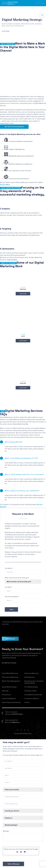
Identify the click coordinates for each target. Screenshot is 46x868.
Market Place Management (11, 681)
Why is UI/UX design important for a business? (24, 474)
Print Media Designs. (31, 687)
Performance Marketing (10, 677)
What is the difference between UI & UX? (21, 458)
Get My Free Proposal (9, 663)
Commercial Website (9, 699)
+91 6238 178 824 (17, 714)
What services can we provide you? (17, 578)
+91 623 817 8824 (12, 2)
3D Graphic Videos (31, 691)
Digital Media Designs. (9, 687)
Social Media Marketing (10, 673)
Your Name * (9, 568)
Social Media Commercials (33, 695)
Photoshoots (6, 695)
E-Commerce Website (32, 699)
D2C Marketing (29, 677)
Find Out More (5, 185)
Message (6, 831)
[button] (23, 442)
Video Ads (5, 691)
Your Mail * (8, 587)
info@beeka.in (11, 4)
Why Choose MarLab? (14, 442)
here (41, 755)
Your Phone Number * (12, 597)
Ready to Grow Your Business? (23, 649)
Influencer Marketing (31, 673)
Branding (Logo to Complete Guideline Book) (34, 682)
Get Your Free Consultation (14, 127)
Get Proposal (10, 639)
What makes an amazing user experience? (22, 491)
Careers (27, 702)
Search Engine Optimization (11, 702)
